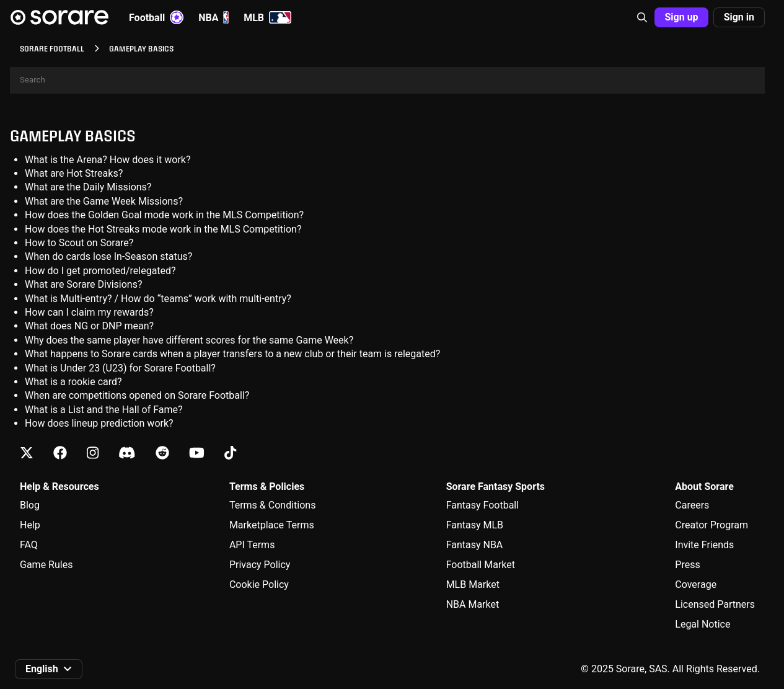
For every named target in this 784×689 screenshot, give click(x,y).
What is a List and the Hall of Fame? (104, 410)
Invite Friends (704, 545)
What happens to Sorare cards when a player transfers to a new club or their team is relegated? (232, 354)
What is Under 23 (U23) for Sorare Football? (120, 368)
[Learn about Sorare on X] (27, 453)
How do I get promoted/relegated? (100, 271)
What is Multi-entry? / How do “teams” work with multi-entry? (158, 299)
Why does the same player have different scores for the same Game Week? (189, 340)
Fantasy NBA (475, 545)
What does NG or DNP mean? (89, 326)
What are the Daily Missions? (88, 187)
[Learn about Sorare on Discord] (127, 453)
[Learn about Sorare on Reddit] (162, 453)
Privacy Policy (260, 565)
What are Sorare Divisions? (83, 284)
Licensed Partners (715, 604)
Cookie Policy (259, 585)
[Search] (387, 80)
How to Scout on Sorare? (79, 243)
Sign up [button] (681, 17)
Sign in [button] (739, 17)
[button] (642, 17)
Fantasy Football (482, 505)
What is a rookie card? (73, 382)
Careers (692, 505)
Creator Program (711, 525)
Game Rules (46, 565)
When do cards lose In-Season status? (108, 256)
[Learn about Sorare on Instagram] (93, 453)
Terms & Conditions (273, 505)
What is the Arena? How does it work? (108, 160)
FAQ (29, 545)
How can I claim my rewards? (89, 312)
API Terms (252, 545)
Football (156, 17)
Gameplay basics (73, 136)
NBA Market (473, 604)
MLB (267, 17)
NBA (214, 17)
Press (687, 565)
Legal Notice (703, 624)
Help (30, 525)
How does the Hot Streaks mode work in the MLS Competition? (163, 229)
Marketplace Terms (272, 525)
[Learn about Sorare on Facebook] (60, 453)
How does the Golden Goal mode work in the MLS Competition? (164, 215)
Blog (30, 505)
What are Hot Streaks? (74, 173)
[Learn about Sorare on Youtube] (197, 453)
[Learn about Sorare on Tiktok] (230, 453)
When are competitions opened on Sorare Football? (137, 395)
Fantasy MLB (475, 525)
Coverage (696, 585)
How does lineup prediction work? (99, 423)
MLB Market (473, 585)
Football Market (481, 565)
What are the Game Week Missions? (104, 201)
